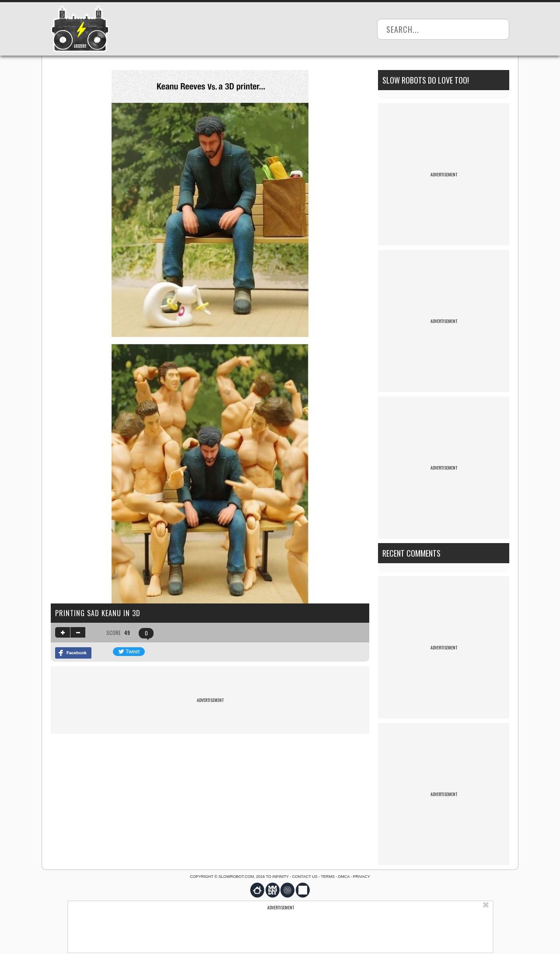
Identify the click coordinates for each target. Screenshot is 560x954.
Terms (328, 877)
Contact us (305, 877)
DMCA (344, 877)
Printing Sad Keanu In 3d (98, 613)
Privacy (362, 877)
